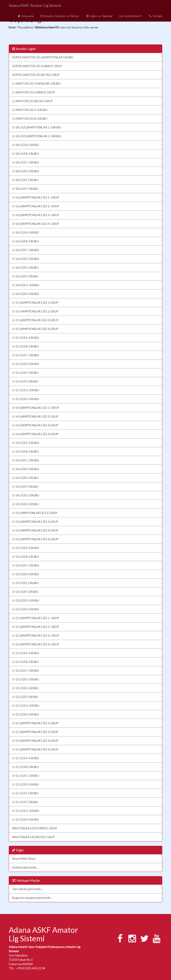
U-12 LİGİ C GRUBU (26, 670)
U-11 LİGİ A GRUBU (26, 758)
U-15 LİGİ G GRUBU (26, 390)
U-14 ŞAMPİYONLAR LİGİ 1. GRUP (36, 408)
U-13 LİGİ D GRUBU (26, 574)
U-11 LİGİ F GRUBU (25, 802)
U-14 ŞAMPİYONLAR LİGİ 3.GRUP (35, 425)
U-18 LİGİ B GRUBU (25, 154)
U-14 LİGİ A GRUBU (26, 443)
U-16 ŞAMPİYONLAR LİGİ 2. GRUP (36, 206)
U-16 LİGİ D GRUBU (26, 259)
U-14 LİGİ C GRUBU (26, 460)
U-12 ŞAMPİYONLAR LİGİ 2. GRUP (36, 627)
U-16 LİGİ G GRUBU (26, 285)
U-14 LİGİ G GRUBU (26, 495)
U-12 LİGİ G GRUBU (26, 706)
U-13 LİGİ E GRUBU (25, 583)
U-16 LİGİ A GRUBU (26, 232)
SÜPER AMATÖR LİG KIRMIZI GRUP (37, 66)
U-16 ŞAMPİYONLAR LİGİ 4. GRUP (36, 224)
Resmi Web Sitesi (24, 859)
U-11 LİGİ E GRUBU (25, 793)
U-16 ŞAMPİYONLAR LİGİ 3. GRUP (36, 215)
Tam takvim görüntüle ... (28, 889)
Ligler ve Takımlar (99, 16)
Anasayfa (25, 16)
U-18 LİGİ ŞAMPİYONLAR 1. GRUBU (37, 127)
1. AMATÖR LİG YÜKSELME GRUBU (36, 83)
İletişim (155, 16)
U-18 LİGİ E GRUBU (25, 180)
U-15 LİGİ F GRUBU (25, 381)
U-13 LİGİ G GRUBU (26, 600)
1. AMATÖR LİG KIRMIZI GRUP (34, 92)
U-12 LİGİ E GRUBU (25, 688)
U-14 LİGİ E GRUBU (25, 478)
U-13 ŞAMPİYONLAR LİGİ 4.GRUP (35, 539)
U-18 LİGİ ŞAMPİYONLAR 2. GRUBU (37, 136)
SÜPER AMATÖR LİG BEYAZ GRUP (36, 75)
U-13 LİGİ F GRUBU (25, 592)
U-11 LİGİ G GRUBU (26, 811)
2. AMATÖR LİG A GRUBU (30, 110)
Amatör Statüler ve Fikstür (60, 16)
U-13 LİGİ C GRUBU (26, 565)
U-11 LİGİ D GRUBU (26, 784)
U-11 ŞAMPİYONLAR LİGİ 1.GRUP (35, 723)
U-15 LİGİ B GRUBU (25, 346)
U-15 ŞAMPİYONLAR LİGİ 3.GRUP (35, 320)
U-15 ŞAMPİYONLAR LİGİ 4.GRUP (35, 329)
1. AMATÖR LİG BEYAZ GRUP (32, 101)
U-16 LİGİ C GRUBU (26, 250)
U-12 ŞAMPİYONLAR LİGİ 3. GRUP (36, 635)
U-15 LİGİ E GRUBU (25, 373)
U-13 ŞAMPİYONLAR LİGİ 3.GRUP (35, 530)
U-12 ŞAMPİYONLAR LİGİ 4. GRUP (36, 644)
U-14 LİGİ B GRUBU (25, 451)
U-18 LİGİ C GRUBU (26, 162)
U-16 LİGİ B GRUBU (25, 241)
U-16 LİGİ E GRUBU (25, 267)
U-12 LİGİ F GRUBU (25, 697)
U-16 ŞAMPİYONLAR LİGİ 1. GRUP (36, 197)
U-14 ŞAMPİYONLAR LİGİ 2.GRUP (35, 416)
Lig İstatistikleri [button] (130, 16)
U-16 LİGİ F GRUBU (25, 276)
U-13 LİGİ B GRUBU (25, 557)
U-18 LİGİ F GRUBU (25, 189)
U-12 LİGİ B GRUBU (25, 662)
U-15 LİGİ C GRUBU (26, 355)
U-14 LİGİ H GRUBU (26, 504)
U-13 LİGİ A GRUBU (26, 548)
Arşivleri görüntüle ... (26, 867)
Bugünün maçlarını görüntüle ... (33, 898)
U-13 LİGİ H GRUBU (26, 609)
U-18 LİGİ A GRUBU (26, 145)
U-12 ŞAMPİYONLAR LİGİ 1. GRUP (36, 618)
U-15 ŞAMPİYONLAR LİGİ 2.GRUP (35, 311)
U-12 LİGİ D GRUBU (26, 679)
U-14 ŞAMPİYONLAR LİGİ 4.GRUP (35, 434)
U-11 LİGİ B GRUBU (25, 767)
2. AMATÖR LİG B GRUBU (30, 118)
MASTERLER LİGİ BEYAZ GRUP (33, 837)
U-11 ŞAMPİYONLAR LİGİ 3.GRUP (35, 741)
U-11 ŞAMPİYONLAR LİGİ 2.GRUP (35, 732)
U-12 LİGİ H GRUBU (26, 714)
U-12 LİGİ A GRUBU (26, 653)
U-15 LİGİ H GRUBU (26, 399)
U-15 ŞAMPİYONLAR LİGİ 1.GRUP (35, 302)
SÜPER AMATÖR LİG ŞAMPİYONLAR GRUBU (43, 57)
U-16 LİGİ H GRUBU (26, 294)
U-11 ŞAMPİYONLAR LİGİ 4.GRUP (35, 749)
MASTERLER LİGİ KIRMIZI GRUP (35, 828)
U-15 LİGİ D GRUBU (26, 364)
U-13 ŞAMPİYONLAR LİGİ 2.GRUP (35, 522)
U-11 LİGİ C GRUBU (26, 776)
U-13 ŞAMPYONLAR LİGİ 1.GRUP (35, 513)
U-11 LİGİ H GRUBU (26, 819)
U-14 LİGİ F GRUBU (25, 486)
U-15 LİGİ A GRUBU (26, 338)
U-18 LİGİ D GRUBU (26, 171)
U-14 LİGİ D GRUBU (26, 469)
